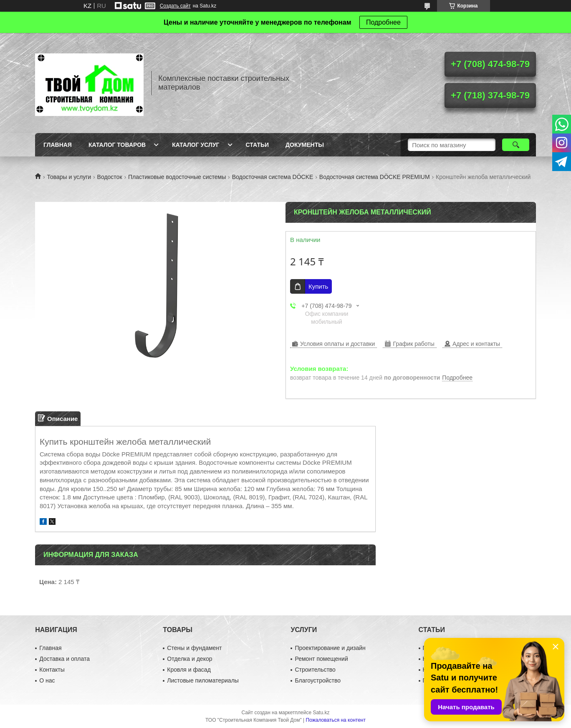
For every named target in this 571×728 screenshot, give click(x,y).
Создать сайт (175, 6)
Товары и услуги (69, 177)
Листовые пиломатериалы (203, 680)
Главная (58, 145)
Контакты (52, 670)
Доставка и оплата (64, 659)
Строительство (315, 670)
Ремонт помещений (321, 659)
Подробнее (383, 22)
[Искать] (516, 145)
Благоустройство (318, 680)
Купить (318, 286)
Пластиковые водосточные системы (177, 177)
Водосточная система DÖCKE (273, 177)
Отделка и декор (189, 659)
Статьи (258, 145)
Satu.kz (321, 713)
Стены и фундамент (194, 648)
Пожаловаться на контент (336, 720)
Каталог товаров (117, 145)
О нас (47, 680)
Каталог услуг (196, 145)
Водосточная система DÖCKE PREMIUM (375, 177)
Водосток (110, 177)
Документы (305, 145)
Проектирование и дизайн (330, 648)
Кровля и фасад (189, 670)
